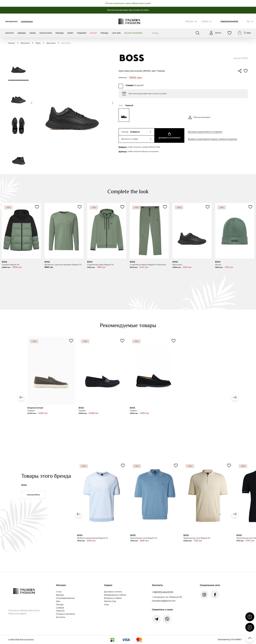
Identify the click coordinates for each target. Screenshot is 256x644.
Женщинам (11, 21)
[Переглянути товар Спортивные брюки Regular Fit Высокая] (149, 246)
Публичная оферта (17, 614)
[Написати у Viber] (167, 619)
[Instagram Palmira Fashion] (204, 595)
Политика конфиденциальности (24, 610)
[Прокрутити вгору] (250, 638)
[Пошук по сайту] (177, 33)
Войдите (123, 147)
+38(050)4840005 (229, 22)
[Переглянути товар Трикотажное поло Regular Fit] (155, 512)
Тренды (60, 605)
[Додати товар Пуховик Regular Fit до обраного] (37, 207)
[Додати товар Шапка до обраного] (250, 207)
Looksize (60, 608)
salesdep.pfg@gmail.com (164, 601)
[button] (32, 104)
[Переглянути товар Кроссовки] (192, 246)
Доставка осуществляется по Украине (205, 132)
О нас (59, 592)
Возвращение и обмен (115, 595)
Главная (11, 43)
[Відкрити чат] (250, 627)
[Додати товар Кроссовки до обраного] (208, 207)
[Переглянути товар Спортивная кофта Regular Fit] (107, 246)
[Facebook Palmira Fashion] (215, 595)
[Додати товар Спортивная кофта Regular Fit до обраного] (122, 207)
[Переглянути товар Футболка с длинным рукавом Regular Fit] (64, 246)
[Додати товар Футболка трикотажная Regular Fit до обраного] (123, 465)
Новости (60, 611)
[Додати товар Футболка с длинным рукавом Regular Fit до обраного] (80, 207)
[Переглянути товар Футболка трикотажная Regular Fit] (102, 512)
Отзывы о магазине (66, 614)
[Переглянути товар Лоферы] (51, 386)
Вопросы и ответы (113, 598)
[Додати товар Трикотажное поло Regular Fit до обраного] (176, 465)
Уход (106, 605)
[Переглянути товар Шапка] (235, 241)
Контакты (61, 617)
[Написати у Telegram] (156, 619)
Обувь (38, 43)
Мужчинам (27, 21)
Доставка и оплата (113, 592)
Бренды (60, 595)
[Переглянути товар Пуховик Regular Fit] (21, 246)
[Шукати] (200, 33)
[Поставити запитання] (250, 617)
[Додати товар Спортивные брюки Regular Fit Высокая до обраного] (165, 207)
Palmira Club (110, 601)
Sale (58, 601)
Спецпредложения (65, 598)
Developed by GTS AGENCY (230, 639)
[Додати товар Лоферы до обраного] (71, 341)
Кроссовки (51, 43)
